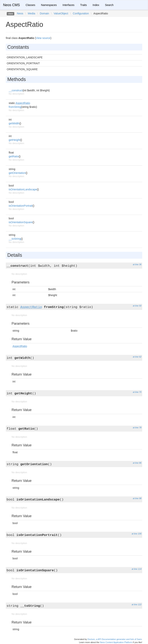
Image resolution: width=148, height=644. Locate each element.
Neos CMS (11, 5)
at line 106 (137, 534)
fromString (15, 107)
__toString (15, 239)
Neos (20, 13)
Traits (83, 5)
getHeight (14, 140)
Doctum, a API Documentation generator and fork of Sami (115, 639)
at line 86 (137, 463)
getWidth (14, 123)
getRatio (14, 156)
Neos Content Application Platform (116, 642)
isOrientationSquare (21, 222)
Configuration (81, 13)
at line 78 (137, 428)
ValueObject (61, 13)
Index (96, 5)
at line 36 (137, 264)
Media (31, 13)
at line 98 (137, 498)
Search (109, 5)
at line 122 (137, 604)
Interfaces (69, 5)
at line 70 (137, 392)
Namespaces (49, 5)
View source (43, 38)
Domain (44, 13)
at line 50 (137, 306)
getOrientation (17, 173)
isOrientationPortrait (21, 206)
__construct (16, 90)
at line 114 (137, 569)
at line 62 (137, 357)
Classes (30, 5)
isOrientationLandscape (23, 189)
